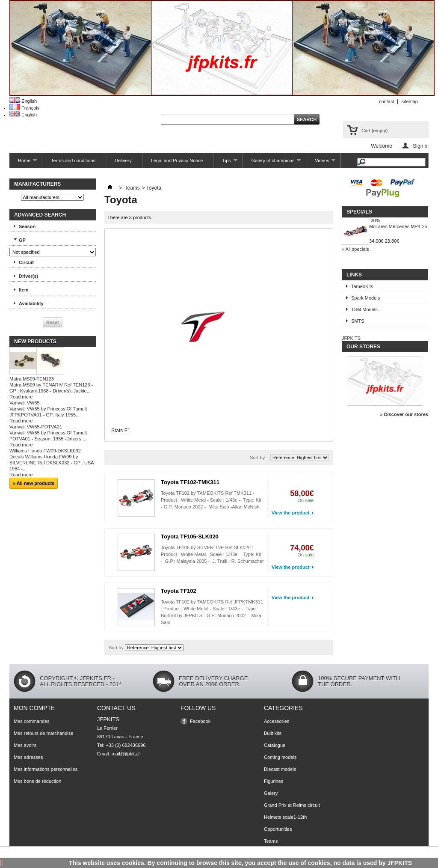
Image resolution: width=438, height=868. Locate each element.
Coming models (280, 757)
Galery (271, 793)
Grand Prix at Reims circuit (292, 805)
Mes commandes (32, 721)
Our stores (363, 347)
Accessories (277, 721)
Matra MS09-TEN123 (32, 379)
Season (27, 226)
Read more (21, 397)
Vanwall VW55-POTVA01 (36, 427)
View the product (290, 513)
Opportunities (278, 829)
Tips (225, 163)
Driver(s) (28, 276)
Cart (374, 131)
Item (24, 290)
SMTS (358, 321)
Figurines (274, 781)
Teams (132, 188)
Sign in (421, 146)
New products (35, 342)
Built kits (273, 733)
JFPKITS (351, 338)
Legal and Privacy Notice (177, 161)
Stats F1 (121, 431)
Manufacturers (37, 184)
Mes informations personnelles (46, 769)
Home (23, 163)
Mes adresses (28, 757)
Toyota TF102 (179, 591)
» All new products (34, 483)
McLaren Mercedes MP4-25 (398, 226)
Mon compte (34, 708)
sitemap (410, 101)
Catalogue (275, 745)
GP (22, 240)
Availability (31, 303)
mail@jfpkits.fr (126, 754)
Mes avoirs (25, 745)
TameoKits (362, 286)
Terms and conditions (73, 161)
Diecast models (280, 769)
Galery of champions (272, 163)
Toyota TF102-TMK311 (190, 482)
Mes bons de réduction (37, 781)
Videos (321, 163)
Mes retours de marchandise (43, 733)
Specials (359, 212)
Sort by (257, 458)
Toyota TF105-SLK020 (190, 537)
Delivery (123, 161)
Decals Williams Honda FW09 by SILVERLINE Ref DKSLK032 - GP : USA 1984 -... (52, 463)
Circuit (26, 262)
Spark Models (365, 298)
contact (386, 101)
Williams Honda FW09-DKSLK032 (45, 451)
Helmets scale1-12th (285, 817)
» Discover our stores (404, 414)
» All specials (355, 249)
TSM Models (364, 309)
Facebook (200, 721)
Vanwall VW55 (25, 403)
